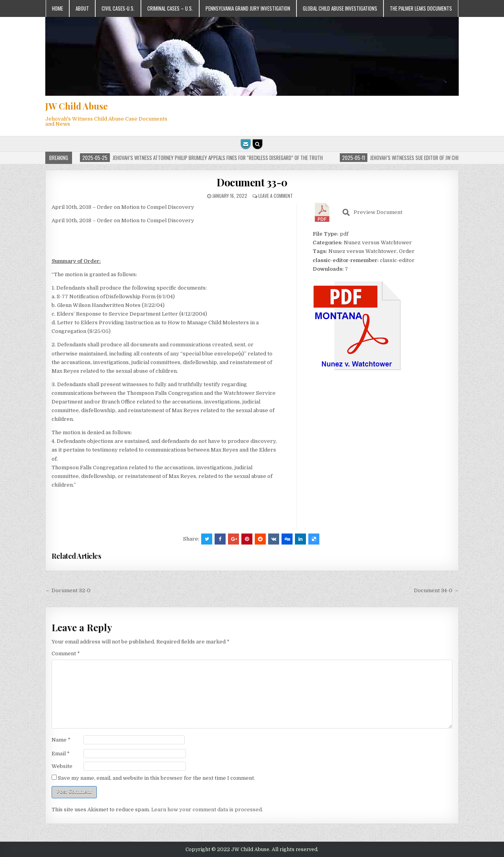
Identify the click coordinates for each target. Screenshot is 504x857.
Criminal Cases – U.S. (170, 8)
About (82, 8)
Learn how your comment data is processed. (207, 810)
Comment (66, 653)
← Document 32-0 (68, 590)
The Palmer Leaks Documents (421, 8)
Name (61, 740)
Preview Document (372, 212)
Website (62, 766)
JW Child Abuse (77, 106)
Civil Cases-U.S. (118, 8)
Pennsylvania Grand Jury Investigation (248, 8)
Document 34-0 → (436, 590)
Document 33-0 (252, 182)
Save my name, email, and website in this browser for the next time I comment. (157, 778)
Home (57, 8)
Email (61, 754)
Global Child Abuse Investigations (340, 8)
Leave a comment (276, 196)
